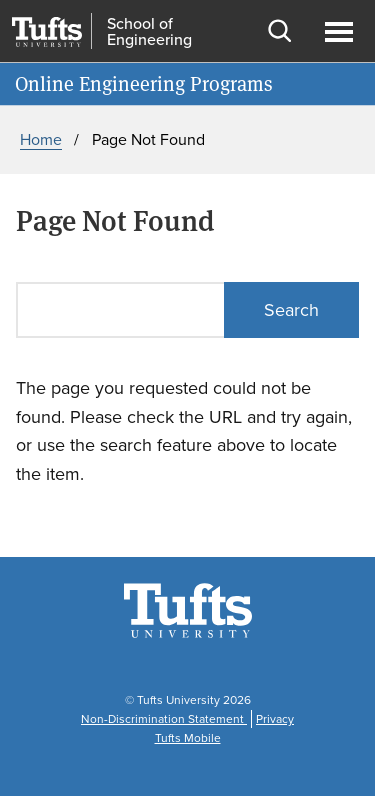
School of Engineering (149, 32)
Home (41, 139)
